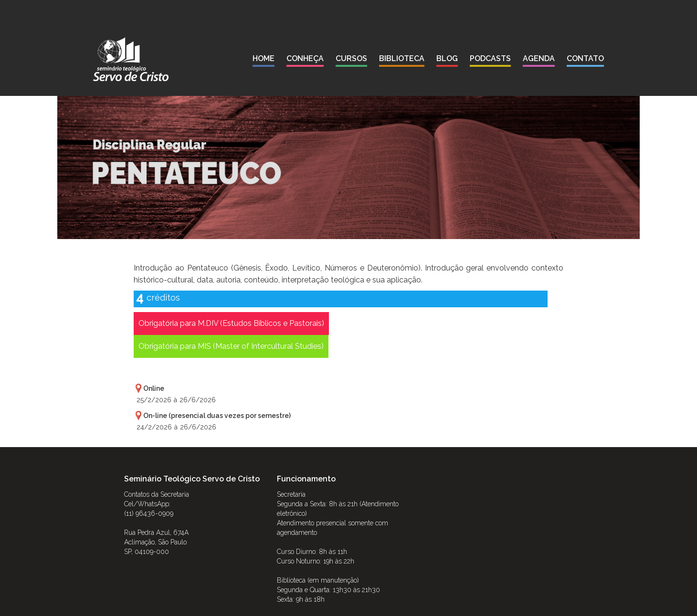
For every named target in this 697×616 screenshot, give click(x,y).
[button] (305, 60)
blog (447, 58)
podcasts (490, 58)
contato (585, 58)
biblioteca (402, 58)
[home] (131, 59)
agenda (539, 58)
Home (264, 58)
